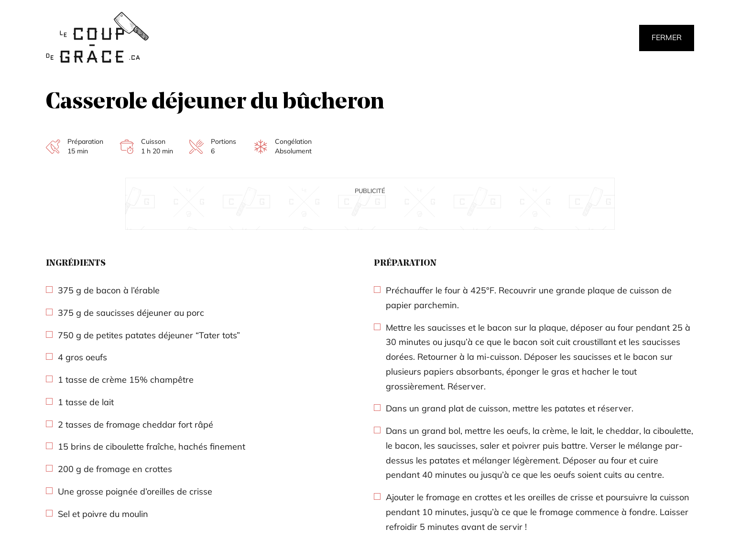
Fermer (667, 37)
